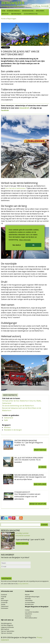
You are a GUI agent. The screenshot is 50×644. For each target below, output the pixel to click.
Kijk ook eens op (7, 620)
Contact (27, 610)
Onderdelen (29, 591)
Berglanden (40, 11)
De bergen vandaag (13, 11)
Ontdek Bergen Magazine (26, 441)
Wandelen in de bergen (13, 430)
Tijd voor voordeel (7, 633)
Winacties (28, 599)
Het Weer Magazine (7, 625)
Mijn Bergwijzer (16, 14)
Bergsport (5, 14)
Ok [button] (33, 245)
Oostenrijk (4, 602)
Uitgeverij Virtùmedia (7, 627)
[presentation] (17, 573)
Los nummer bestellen (32, 612)
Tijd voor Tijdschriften (8, 631)
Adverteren (28, 614)
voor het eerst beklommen (15, 188)
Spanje (3, 604)
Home (4, 11)
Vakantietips (29, 600)
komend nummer (24, 536)
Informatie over (7, 591)
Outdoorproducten (31, 14)
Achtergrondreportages (32, 597)
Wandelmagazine (6, 623)
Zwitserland (8, 418)
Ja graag (42, 467)
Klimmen (7, 427)
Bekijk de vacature (38, 504)
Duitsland (4, 595)
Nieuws (27, 595)
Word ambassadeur (31, 618)
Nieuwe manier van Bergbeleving (29, 475)
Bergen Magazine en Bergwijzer (37, 607)
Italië (6, 420)
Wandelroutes (29, 604)
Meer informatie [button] (25, 240)
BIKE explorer (40, 484)
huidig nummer (23, 533)
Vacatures (28, 616)
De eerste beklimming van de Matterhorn (18, 406)
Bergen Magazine (28, 11)
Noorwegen (5, 600)
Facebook (5, 110)
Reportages (12, 19)
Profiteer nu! (40, 450)
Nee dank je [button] (17, 245)
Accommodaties (30, 602)
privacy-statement (23, 584)
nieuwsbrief (24, 108)
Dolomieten (5, 608)
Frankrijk (4, 597)
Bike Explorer (5, 629)
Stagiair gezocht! (22, 492)
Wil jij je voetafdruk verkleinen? (29, 458)
